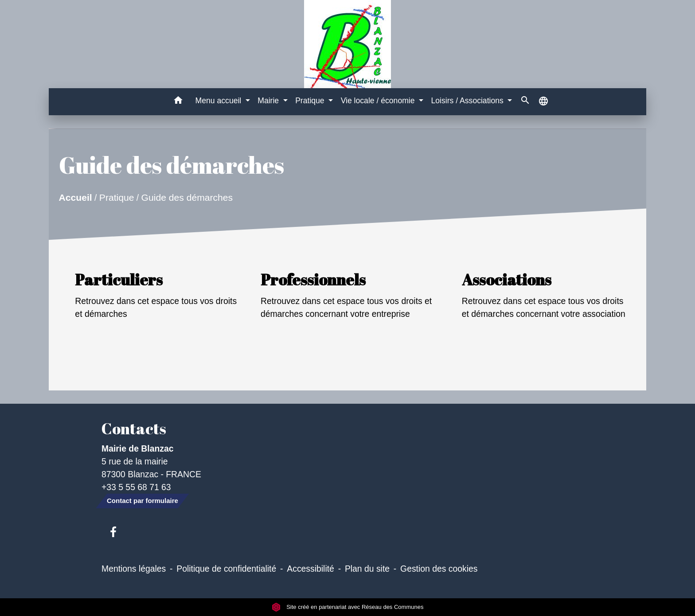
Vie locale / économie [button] (379, 101)
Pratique (117, 197)
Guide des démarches (187, 197)
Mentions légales (134, 569)
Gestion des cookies (439, 569)
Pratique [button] (311, 101)
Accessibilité (310, 569)
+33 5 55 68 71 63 (136, 487)
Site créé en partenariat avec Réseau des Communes (348, 607)
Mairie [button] (269, 101)
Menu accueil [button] (220, 101)
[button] (178, 102)
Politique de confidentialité (226, 569)
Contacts (134, 429)
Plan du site (367, 569)
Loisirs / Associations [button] (469, 101)
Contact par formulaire (143, 501)
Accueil (75, 197)
